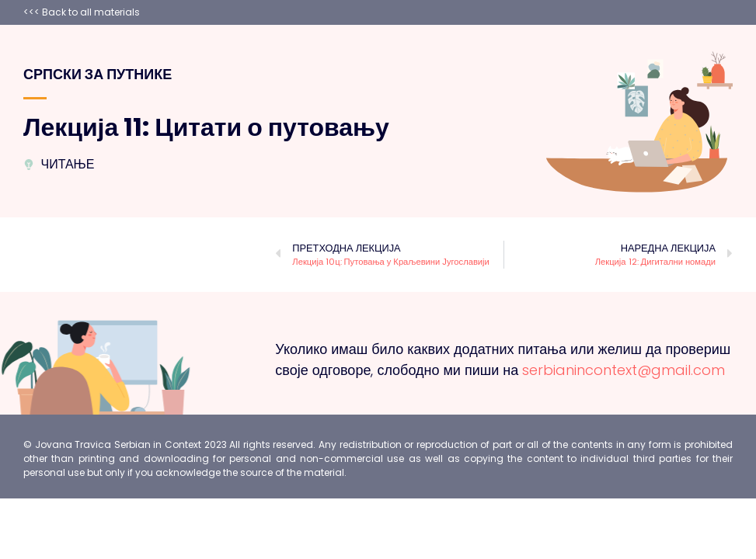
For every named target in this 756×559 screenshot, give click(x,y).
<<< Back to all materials (82, 12)
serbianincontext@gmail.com (624, 370)
